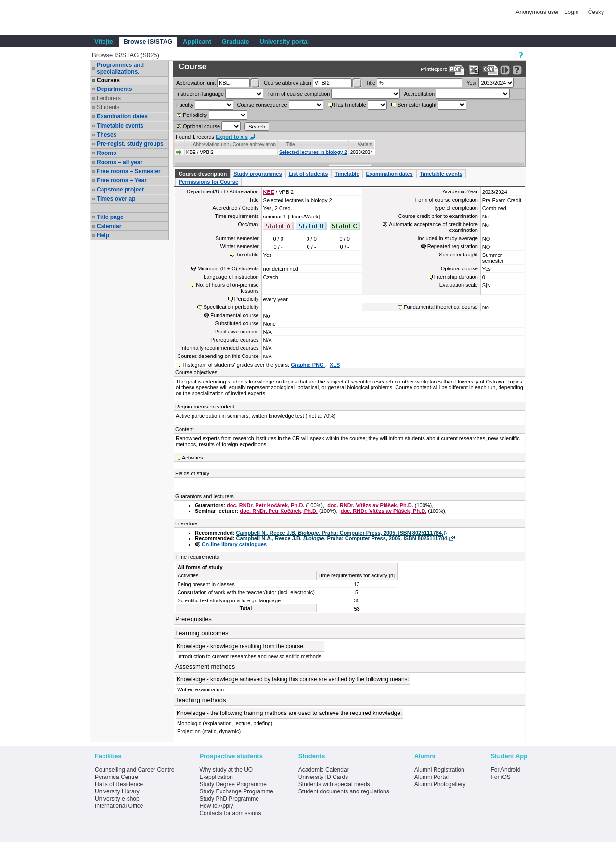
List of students (308, 174)
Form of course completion (298, 94)
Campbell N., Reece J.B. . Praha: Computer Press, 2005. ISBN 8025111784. (340, 533)
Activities (192, 458)
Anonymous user (538, 12)
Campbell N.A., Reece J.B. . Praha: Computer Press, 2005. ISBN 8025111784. (342, 538)
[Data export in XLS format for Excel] (474, 70)
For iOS (500, 777)
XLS (335, 365)
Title (371, 83)
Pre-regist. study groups (130, 144)
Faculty (185, 105)
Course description (203, 174)
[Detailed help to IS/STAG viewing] (517, 70)
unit (196, 83)
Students (108, 107)
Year (472, 83)
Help (103, 235)
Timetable (347, 174)
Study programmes (257, 174)
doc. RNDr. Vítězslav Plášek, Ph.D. (370, 505)
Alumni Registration (439, 770)
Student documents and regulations (344, 791)
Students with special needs (334, 784)
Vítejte (104, 42)
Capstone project (120, 190)
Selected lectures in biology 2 (313, 152)
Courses (108, 80)
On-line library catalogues (234, 544)
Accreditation (420, 94)
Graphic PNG (308, 365)
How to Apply (216, 806)
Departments (114, 89)
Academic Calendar (324, 770)
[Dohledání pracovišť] (255, 83)
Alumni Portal (431, 777)
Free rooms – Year (122, 180)
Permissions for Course (208, 182)
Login (571, 12)
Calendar (109, 226)
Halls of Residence (119, 784)
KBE (269, 192)
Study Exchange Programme (236, 791)
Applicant (197, 42)
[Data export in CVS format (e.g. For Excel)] (491, 70)
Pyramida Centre (116, 777)
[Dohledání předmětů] (357, 83)
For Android (505, 770)
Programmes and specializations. (120, 68)
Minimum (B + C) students (228, 268)
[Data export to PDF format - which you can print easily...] (457, 70)
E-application (216, 777)
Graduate (236, 42)
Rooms (107, 153)
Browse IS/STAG (148, 42)
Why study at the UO (226, 770)
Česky (596, 12)
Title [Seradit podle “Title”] (290, 145)
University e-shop (117, 799)
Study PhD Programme (229, 799)
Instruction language (200, 94)
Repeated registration (453, 246)
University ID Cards (323, 777)
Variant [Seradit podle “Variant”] (365, 145)
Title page (110, 217)
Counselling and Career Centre (135, 770)
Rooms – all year (120, 162)
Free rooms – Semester (129, 171)
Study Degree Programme (233, 784)
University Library (117, 791)
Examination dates (122, 116)
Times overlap (116, 199)
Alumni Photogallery (440, 784)
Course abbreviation (287, 83)
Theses (107, 135)
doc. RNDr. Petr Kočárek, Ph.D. (265, 505)
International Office (119, 806)
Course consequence (262, 105)
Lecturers (109, 98)
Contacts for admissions (230, 813)
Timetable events (120, 126)
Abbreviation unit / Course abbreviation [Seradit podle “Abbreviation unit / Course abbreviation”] (234, 145)
